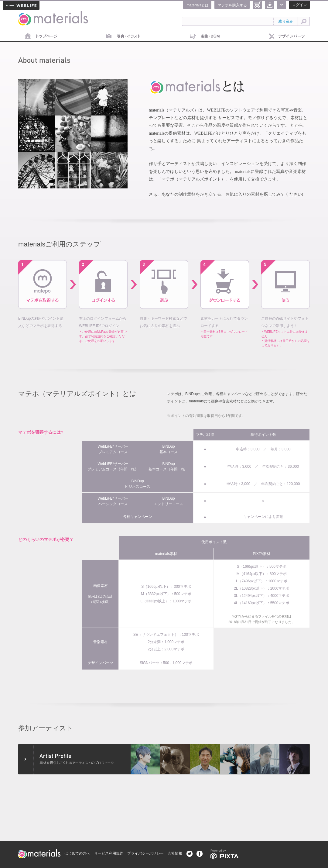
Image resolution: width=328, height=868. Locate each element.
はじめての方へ (77, 853)
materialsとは (198, 5)
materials (25, 14)
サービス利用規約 (109, 853)
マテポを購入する (232, 5)
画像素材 (123, 36)
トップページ (41, 36)
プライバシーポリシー (145, 853)
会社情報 (175, 853)
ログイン (299, 5)
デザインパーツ (287, 36)
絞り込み (286, 21)
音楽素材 (205, 36)
